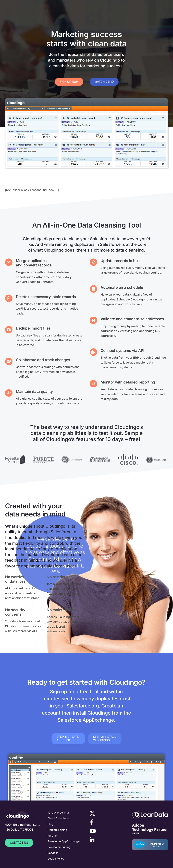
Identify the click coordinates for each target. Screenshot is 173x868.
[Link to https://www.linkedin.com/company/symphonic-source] (106, 840)
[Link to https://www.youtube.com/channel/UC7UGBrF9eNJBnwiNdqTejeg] (107, 831)
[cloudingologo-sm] (18, 815)
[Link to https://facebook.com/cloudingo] (107, 822)
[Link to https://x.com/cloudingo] (107, 813)
